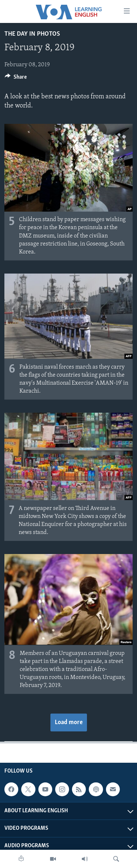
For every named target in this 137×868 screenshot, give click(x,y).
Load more (69, 722)
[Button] (16, 79)
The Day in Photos (32, 34)
